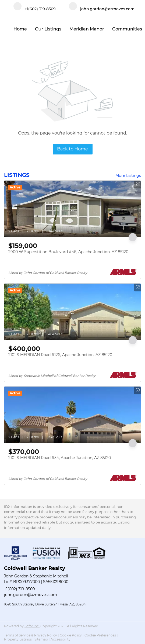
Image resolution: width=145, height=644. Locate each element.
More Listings (128, 175)
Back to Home (72, 149)
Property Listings (18, 639)
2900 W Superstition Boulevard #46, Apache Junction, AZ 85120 (68, 252)
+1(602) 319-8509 (20, 589)
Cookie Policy (71, 635)
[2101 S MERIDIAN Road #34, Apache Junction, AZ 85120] (72, 415)
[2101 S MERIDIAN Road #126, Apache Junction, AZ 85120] (72, 312)
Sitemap (41, 639)
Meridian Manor (87, 29)
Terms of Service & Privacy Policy (31, 635)
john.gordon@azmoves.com (31, 595)
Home (20, 29)
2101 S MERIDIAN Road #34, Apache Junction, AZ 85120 (60, 458)
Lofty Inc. (32, 626)
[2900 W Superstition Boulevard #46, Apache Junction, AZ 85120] (72, 209)
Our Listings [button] (48, 29)
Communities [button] (127, 29)
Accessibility (61, 639)
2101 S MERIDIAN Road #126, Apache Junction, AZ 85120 (60, 355)
